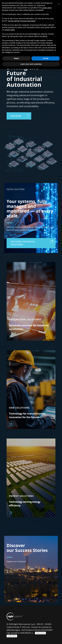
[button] (59, 4)
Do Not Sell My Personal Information (22, 21)
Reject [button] (16, 58)
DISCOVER (20, 116)
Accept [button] (46, 58)
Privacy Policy (40, 633)
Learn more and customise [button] (31, 64)
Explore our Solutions (16, 561)
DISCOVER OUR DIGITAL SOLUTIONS (32, 243)
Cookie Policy (12, 636)
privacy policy (10, 30)
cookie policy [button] (47, 8)
